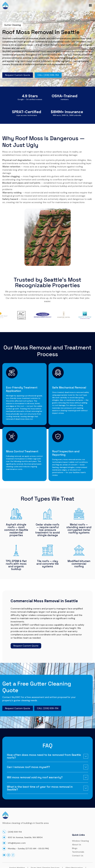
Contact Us (78, 856)
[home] (5, 5)
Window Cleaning (80, 841)
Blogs (75, 848)
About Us (77, 845)
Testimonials (78, 852)
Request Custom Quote (18, 75)
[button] (90, 5)
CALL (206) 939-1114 (48, 708)
